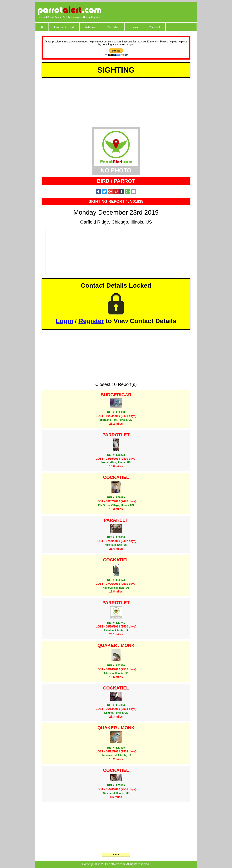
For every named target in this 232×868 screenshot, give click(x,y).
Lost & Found (64, 27)
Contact (154, 27)
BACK (116, 855)
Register (113, 27)
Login (134, 27)
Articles (90, 27)
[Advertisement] (157, 10)
